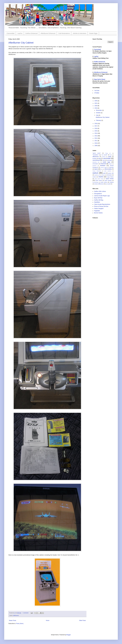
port (104, 173)
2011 (96, 141)
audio (110, 157)
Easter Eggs (93, 33)
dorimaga (109, 160)
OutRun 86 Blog (99, 200)
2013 (96, 136)
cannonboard (96, 160)
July (97, 115)
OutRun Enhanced (31, 33)
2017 (96, 126)
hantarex (94, 166)
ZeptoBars (97, 202)
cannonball (107, 158)
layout (96, 169)
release (103, 175)
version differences (99, 184)
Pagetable (97, 211)
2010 (96, 143)
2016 (96, 128)
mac (102, 169)
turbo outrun (104, 182)
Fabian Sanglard (99, 209)
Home (48, 620)
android (104, 157)
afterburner (16, 615)
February (99, 120)
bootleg (94, 158)
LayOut (20, 33)
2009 (96, 146)
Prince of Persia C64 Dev (101, 206)
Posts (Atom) (20, 624)
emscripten (95, 164)
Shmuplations (98, 194)
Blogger (69, 635)
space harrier (110, 179)
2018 (96, 124)
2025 (96, 101)
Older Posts (82, 620)
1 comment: (26, 613)
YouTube (97, 91)
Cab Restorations (64, 33)
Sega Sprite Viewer (100, 79)
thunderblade (95, 182)
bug (100, 158)
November (99, 110)
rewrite (101, 177)
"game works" (97, 153)
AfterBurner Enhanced (48, 33)
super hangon (108, 180)
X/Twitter (97, 93)
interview (111, 167)
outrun (95, 173)
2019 (96, 108)
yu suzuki (108, 184)
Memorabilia (108, 169)
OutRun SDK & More (100, 191)
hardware (103, 166)
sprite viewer (99, 180)
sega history (110, 177)
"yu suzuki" (104, 155)
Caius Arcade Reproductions (102, 204)
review (94, 177)
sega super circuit (99, 179)
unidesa (112, 182)
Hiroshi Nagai (104, 167)
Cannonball (97, 49)
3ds (111, 155)
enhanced (103, 164)
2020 (96, 106)
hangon (110, 164)
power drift (111, 173)
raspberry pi (97, 175)
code (104, 160)
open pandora (108, 171)
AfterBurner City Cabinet (21, 43)
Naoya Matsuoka (97, 171)
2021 (96, 103)
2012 (96, 138)
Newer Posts (13, 620)
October (98, 113)
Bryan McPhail (98, 198)
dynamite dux (96, 162)
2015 (96, 131)
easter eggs (106, 162)
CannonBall (11, 33)
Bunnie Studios (98, 213)
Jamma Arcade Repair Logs (102, 196)
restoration (109, 175)
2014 (96, 133)
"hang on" (108, 153)
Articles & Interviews (80, 33)
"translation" (96, 155)
